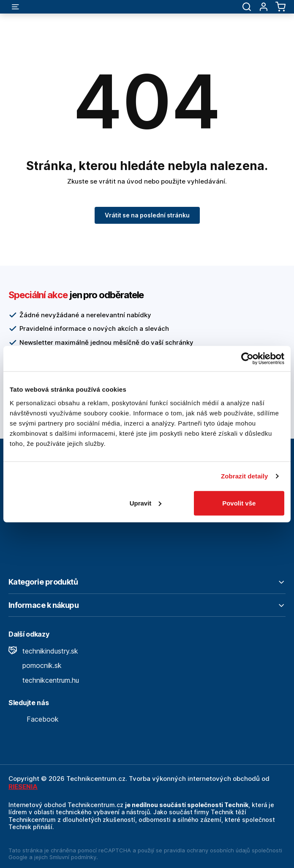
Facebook (34, 719)
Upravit (146, 503)
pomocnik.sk (35, 665)
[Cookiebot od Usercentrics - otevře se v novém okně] (247, 359)
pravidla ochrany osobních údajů (207, 850)
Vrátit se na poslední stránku (147, 215)
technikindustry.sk (43, 651)
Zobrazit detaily (245, 476)
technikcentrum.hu (44, 680)
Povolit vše (239, 503)
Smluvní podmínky (73, 857)
